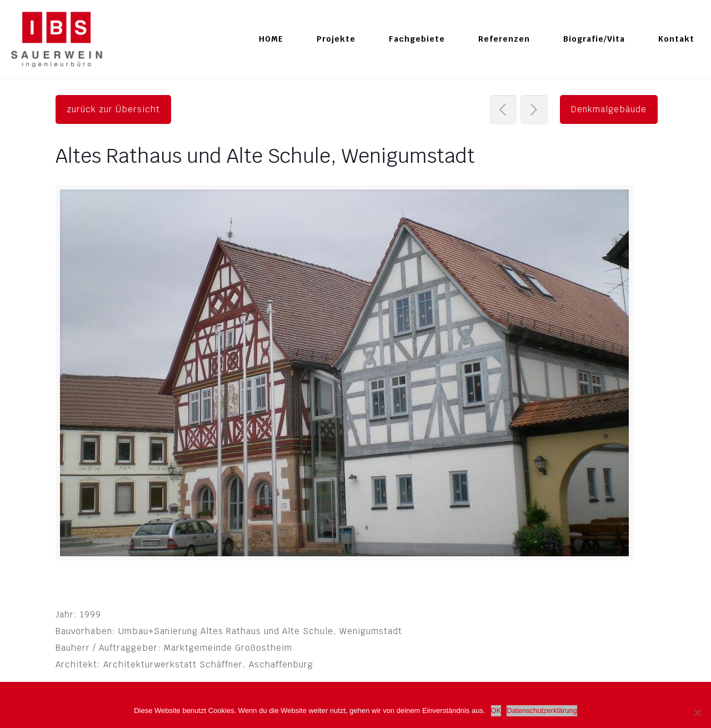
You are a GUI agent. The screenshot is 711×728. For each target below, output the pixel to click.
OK (496, 710)
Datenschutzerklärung (542, 710)
